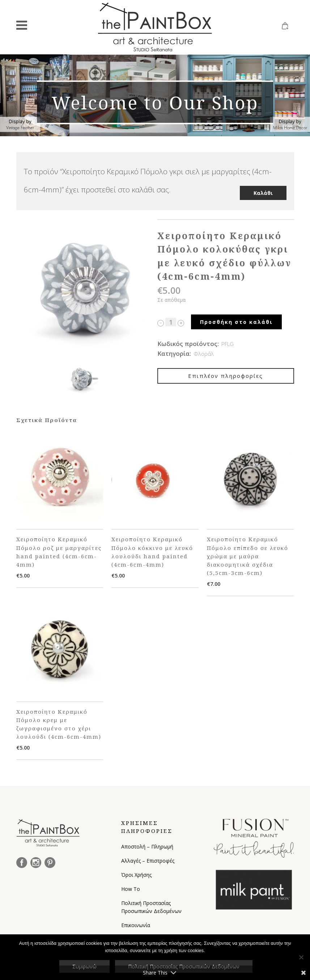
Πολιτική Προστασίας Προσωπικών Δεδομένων (151, 906)
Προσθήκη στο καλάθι (236, 320)
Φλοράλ (204, 352)
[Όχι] (301, 957)
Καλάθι (263, 187)
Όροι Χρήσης (136, 873)
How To (131, 887)
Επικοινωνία (136, 924)
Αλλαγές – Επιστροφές (148, 859)
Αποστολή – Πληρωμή (147, 845)
